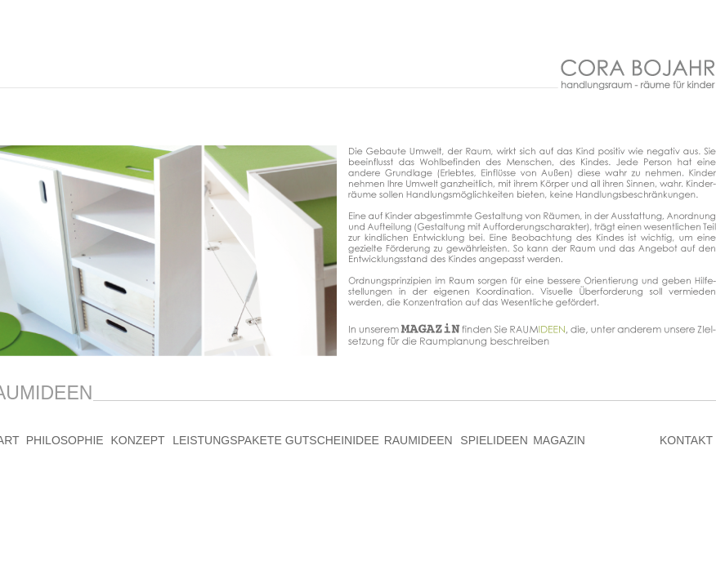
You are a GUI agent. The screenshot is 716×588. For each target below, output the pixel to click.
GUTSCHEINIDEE (332, 440)
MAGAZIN (559, 440)
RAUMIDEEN (418, 440)
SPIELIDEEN (494, 440)
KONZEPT (138, 440)
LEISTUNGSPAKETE (227, 440)
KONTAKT (686, 440)
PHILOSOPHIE (65, 440)
